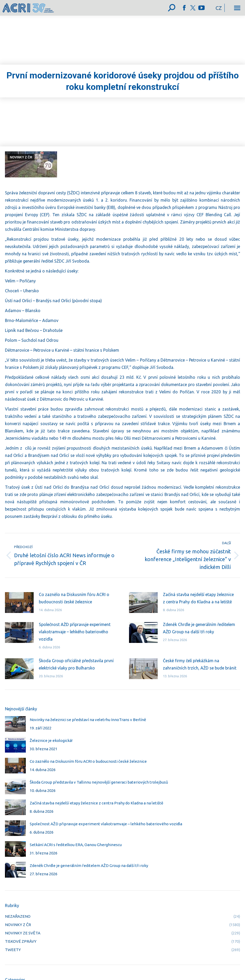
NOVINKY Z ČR (21, 157)
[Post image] (19, 603)
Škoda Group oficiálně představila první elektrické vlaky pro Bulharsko (76, 664)
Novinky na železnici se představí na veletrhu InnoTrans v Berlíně (88, 720)
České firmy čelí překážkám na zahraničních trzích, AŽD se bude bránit (200, 664)
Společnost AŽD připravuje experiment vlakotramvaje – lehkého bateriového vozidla (75, 632)
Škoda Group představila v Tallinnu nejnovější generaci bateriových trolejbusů (99, 782)
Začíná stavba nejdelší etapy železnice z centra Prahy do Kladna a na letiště (198, 598)
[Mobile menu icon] (237, 8)
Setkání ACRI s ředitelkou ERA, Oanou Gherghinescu (76, 845)
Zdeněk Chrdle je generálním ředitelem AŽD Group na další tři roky (199, 628)
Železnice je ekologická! (51, 740)
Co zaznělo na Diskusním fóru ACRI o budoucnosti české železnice (74, 598)
